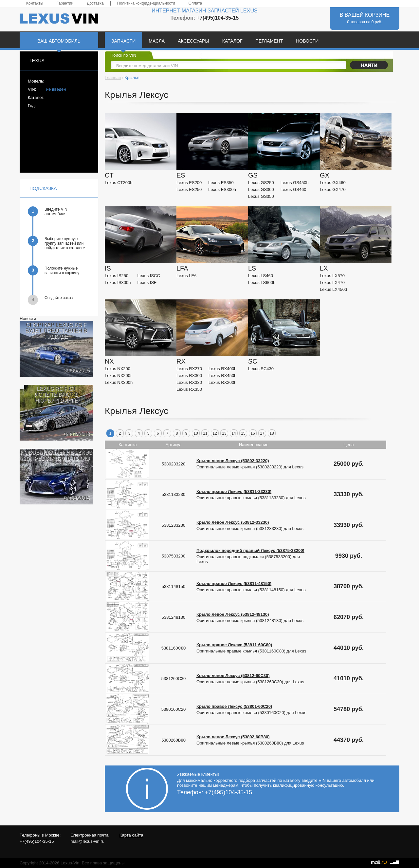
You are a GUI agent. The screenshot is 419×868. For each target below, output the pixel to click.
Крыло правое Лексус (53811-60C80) (234, 645)
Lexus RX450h (222, 376)
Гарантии (65, 3)
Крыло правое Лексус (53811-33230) (234, 491)
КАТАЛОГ (232, 41)
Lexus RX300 (189, 376)
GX (325, 175)
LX (324, 268)
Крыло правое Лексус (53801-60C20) (234, 706)
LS (252, 268)
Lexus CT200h (119, 183)
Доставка (95, 3)
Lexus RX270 (189, 369)
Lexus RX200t (222, 382)
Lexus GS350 (261, 196)
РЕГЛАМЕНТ (269, 41)
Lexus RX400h (222, 369)
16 (253, 433)
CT (109, 175)
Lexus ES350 (221, 183)
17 (262, 433)
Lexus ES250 (189, 189)
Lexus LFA (186, 276)
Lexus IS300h (118, 283)
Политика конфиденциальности (146, 3)
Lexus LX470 (332, 283)
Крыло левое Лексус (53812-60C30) (233, 676)
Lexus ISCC (149, 276)
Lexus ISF (147, 283)
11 (205, 433)
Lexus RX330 (189, 382)
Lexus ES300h (222, 189)
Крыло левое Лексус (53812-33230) (233, 522)
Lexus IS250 (117, 276)
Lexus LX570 (332, 276)
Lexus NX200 (118, 369)
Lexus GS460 (293, 189)
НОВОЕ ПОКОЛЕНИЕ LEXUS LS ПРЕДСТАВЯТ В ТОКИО (56, 455)
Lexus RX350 (189, 389)
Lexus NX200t (118, 376)
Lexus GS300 (261, 189)
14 (234, 433)
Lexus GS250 (261, 183)
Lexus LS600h (262, 283)
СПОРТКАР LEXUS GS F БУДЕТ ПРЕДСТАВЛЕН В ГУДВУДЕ (56, 331)
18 (272, 433)
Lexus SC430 (261, 369)
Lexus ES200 (189, 183)
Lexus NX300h (119, 382)
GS (253, 175)
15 (243, 433)
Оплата (195, 3)
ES (181, 175)
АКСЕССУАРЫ (193, 41)
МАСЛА (157, 41)
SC (253, 361)
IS (108, 268)
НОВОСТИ (307, 41)
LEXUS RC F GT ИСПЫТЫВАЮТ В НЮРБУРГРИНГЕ (56, 395)
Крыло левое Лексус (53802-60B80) (233, 737)
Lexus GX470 (333, 189)
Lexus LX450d (333, 289)
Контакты (35, 3)
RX (181, 361)
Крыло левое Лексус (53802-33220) (233, 461)
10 (196, 433)
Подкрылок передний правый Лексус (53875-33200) (250, 550)
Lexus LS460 (261, 276)
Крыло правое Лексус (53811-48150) (234, 584)
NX (109, 361)
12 (215, 433)
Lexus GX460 (333, 183)
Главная (113, 77)
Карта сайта (131, 835)
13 (224, 433)
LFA (182, 268)
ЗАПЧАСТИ (123, 41)
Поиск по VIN (123, 55)
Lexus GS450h (295, 183)
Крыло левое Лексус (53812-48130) (233, 614)
